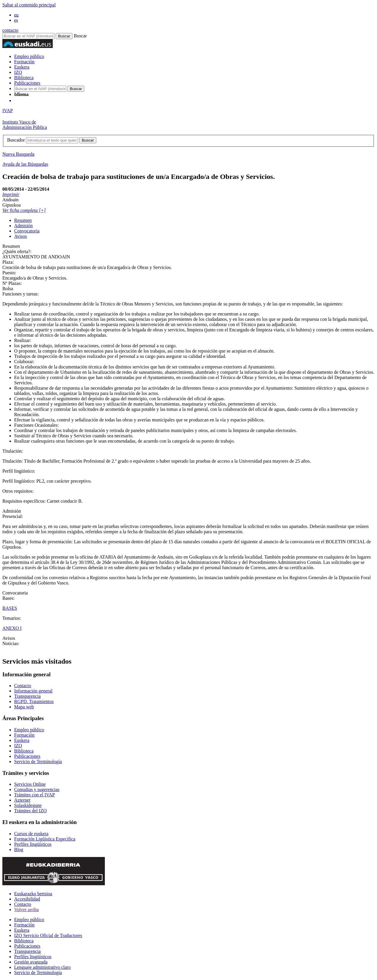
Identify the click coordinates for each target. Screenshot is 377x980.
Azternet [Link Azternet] (22, 800)
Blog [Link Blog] (19, 849)
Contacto (23, 904)
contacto (10, 30)
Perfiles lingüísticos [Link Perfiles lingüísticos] (33, 844)
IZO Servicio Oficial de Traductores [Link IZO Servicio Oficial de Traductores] (48, 935)
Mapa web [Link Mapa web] (24, 707)
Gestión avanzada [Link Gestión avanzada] (31, 962)
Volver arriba (27, 910)
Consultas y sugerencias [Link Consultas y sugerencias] (37, 789)
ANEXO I (12, 628)
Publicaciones (27, 83)
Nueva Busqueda (18, 154)
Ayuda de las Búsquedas (25, 164)
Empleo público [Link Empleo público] (29, 730)
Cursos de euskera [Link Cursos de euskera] (31, 834)
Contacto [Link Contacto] (23, 686)
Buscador (16, 140)
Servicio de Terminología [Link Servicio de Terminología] (38, 761)
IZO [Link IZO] (18, 746)
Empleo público (29, 56)
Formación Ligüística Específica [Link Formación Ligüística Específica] (45, 839)
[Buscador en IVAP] (28, 36)
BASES (10, 608)
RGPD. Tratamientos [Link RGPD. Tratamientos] (34, 701)
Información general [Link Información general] (33, 691)
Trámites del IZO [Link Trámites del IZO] (30, 811)
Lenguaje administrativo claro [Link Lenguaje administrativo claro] (42, 967)
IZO (18, 72)
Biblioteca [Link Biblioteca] (24, 751)
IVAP (8, 111)
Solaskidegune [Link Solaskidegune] (28, 805)
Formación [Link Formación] (24, 735)
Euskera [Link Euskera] (22, 740)
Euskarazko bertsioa (33, 894)
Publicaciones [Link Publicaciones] (27, 756)
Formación (24, 62)
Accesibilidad (27, 899)
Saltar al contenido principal (29, 5)
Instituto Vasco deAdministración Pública (25, 125)
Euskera (22, 67)
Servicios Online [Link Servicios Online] (30, 784)
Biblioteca (24, 78)
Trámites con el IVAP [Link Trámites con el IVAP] (34, 795)
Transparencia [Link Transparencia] (27, 696)
